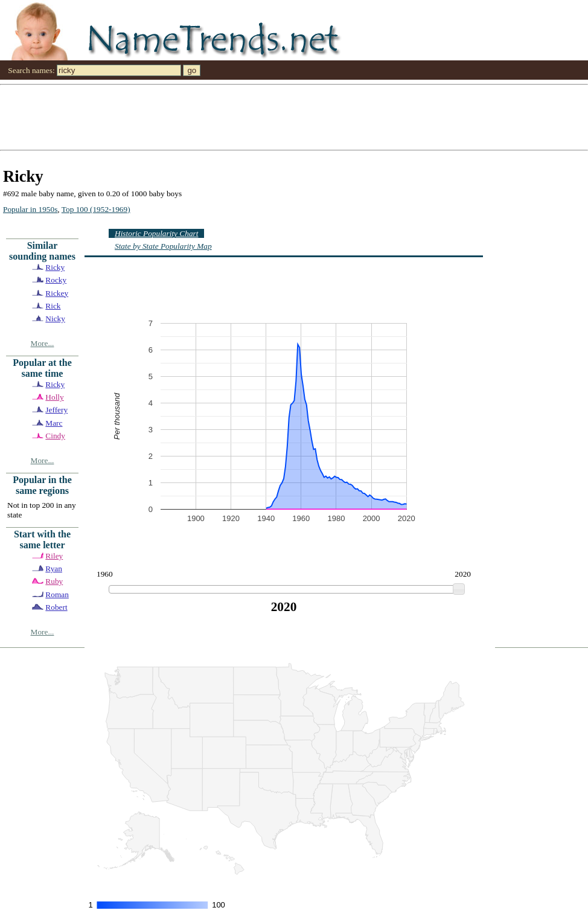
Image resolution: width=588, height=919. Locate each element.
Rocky (56, 280)
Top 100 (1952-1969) (96, 209)
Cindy (55, 436)
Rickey (57, 293)
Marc (54, 423)
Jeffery (56, 410)
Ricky (55, 267)
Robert (56, 607)
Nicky (55, 319)
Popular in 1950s (30, 209)
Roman (57, 594)
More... (43, 343)
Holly (54, 397)
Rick (53, 306)
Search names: (31, 70)
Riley (54, 556)
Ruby (54, 581)
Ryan (54, 568)
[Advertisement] (121, 117)
